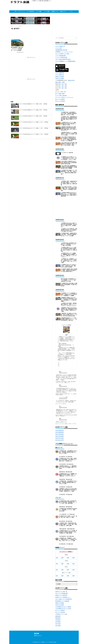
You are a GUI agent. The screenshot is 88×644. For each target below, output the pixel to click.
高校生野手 (58, 618)
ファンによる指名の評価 (61, 57)
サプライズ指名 (59, 54)
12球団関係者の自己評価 (61, 50)
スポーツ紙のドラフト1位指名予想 (64, 599)
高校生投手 (58, 616)
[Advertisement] (33, 7)
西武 (61, 95)
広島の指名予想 (62, 479)
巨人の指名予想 (62, 457)
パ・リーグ (70, 52)
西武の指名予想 (62, 507)
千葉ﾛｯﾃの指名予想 (63, 529)
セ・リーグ (64, 52)
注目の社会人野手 (60, 440)
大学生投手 (58, 620)
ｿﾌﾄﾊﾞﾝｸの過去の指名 (71, 514)
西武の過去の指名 (69, 507)
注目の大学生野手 (60, 436)
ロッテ (57, 95)
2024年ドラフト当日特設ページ (63, 597)
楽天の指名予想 (62, 521)
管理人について (38, 636)
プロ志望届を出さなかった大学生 (63, 609)
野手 (66, 84)
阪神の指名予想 (62, 472)
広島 (62, 92)
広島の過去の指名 (69, 479)
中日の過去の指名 (69, 487)
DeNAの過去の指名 (70, 464)
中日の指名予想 (62, 487)
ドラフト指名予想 (60, 73)
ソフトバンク (70, 97)
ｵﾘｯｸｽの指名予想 (62, 544)
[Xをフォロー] (59, 362)
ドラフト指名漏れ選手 (61, 56)
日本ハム (64, 97)
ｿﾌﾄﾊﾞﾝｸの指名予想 (63, 514)
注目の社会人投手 (60, 438)
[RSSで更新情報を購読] (59, 366)
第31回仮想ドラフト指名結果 (62, 601)
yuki (66, 335)
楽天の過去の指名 (69, 521)
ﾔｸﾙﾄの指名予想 (62, 495)
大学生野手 (58, 622)
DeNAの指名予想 (62, 464)
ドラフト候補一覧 (60, 75)
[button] (76, 38)
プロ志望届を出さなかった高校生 (63, 607)
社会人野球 (58, 626)
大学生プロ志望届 (60, 78)
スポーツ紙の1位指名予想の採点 (63, 59)
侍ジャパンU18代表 (60, 99)
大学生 (73, 80)
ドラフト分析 (58, 48)
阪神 (63, 94)
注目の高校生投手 (60, 431)
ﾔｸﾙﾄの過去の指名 (69, 495)
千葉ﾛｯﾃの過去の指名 (71, 529)
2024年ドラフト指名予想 (61, 595)
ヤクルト (57, 92)
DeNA (60, 94)
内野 (68, 558)
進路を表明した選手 (60, 82)
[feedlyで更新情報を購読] (59, 364)
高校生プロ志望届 (60, 77)
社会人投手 (58, 624)
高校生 (70, 80)
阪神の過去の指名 (69, 472)
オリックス (58, 97)
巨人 (56, 94)
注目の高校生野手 (60, 433)
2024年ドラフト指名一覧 (61, 592)
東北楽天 (65, 95)
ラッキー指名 (66, 54)
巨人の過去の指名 (69, 457)
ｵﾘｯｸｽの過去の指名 (70, 544)
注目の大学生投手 (60, 434)
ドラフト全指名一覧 (60, 46)
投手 (63, 84)
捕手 (62, 558)
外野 (73, 558)
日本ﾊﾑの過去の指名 (70, 536)
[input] (66, 38)
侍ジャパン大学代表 (60, 101)
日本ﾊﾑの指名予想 (62, 536)
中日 (65, 92)
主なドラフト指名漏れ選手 (62, 594)
